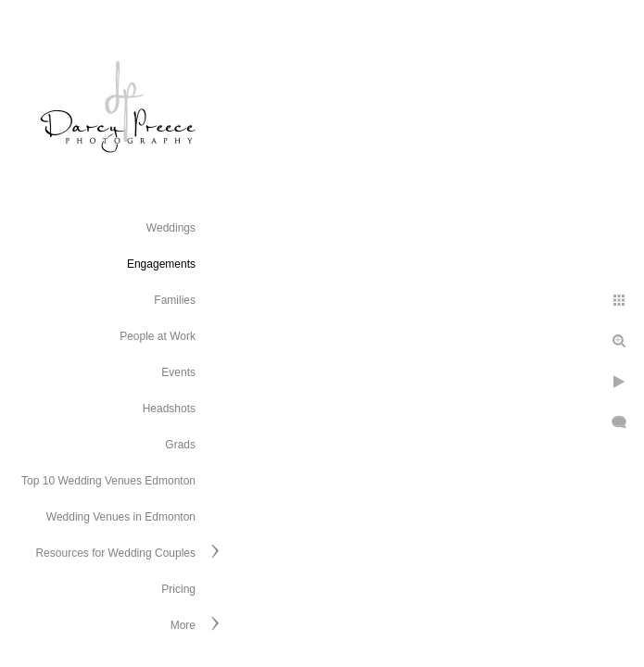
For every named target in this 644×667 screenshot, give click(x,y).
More (183, 625)
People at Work (158, 336)
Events (178, 372)
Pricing (178, 589)
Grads (180, 445)
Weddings (171, 228)
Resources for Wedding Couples (115, 553)
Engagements (161, 264)
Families (175, 300)
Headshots (169, 409)
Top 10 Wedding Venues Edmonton (108, 481)
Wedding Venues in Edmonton (121, 517)
